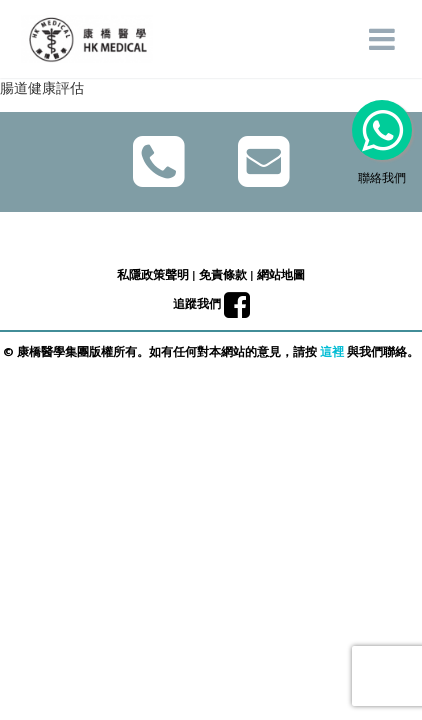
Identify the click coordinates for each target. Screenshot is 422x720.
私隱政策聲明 (153, 274)
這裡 (332, 351)
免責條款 (223, 274)
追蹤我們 (211, 303)
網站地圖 (281, 274)
